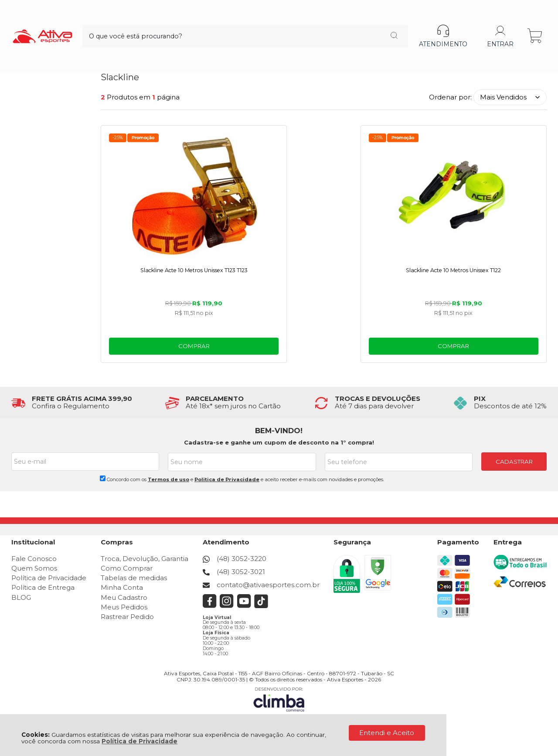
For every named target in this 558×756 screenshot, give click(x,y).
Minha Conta (122, 588)
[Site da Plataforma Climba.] (279, 695)
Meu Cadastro (124, 597)
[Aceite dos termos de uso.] (103, 479)
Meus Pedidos (124, 607)
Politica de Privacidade (227, 480)
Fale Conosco (34, 559)
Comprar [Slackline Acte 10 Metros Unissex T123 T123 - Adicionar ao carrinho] (172, 347)
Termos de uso (168, 480)
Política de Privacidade (139, 741)
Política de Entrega (43, 588)
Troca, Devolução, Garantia (145, 559)
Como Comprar (127, 569)
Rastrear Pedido (127, 617)
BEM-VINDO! (279, 431)
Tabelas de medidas (134, 578)
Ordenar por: (450, 97)
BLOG (21, 597)
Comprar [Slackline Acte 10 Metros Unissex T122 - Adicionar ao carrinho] (323, 347)
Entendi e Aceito (387, 733)
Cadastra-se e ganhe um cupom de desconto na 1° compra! (279, 443)
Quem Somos (34, 569)
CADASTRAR (514, 462)
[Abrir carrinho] (536, 21)
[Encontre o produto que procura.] (335, 21)
